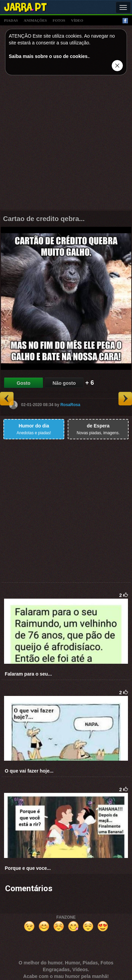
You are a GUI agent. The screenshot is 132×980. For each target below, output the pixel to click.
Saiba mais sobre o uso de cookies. (49, 56)
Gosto (23, 383)
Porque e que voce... (28, 868)
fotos (59, 20)
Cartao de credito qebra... (44, 219)
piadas (11, 20)
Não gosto (64, 383)
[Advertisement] (66, 144)
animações (35, 20)
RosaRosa (70, 404)
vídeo (77, 20)
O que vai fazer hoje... (29, 771)
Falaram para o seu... (28, 674)
